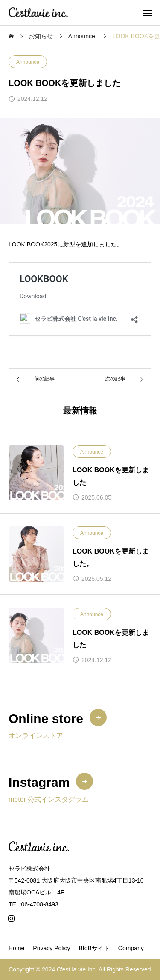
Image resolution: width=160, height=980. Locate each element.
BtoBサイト (94, 948)
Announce (28, 62)
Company (131, 948)
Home (16, 948)
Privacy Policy (51, 948)
